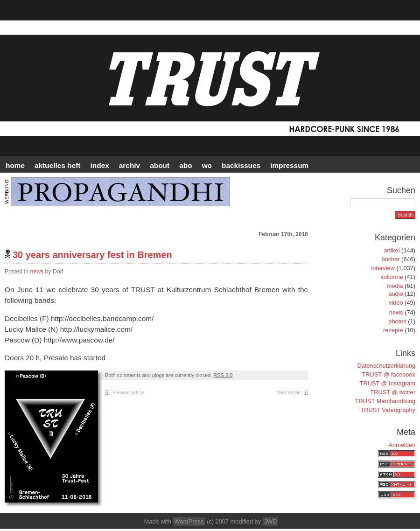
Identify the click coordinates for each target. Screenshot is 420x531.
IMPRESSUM (289, 165)
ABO (185, 165)
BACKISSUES (241, 165)
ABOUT (160, 165)
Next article (289, 393)
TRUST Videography (388, 410)
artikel (392, 250)
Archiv (129, 165)
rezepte (393, 330)
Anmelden (402, 445)
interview (383, 268)
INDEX (100, 165)
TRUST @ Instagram (388, 383)
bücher (390, 259)
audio (395, 294)
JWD (271, 521)
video (396, 303)
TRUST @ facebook (389, 374)
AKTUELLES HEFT (57, 165)
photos (397, 321)
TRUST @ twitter (393, 392)
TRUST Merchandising (385, 401)
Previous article (128, 393)
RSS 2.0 (223, 375)
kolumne (392, 277)
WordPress (189, 521)
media (395, 286)
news (37, 272)
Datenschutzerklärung (386, 366)
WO (207, 165)
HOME (15, 165)
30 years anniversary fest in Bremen (92, 255)
